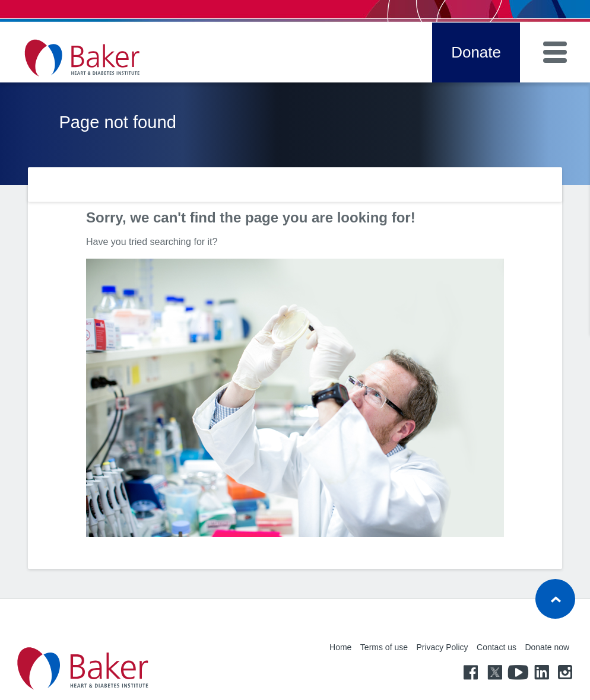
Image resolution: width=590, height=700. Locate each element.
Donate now (547, 647)
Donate (476, 52)
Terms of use (384, 647)
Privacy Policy (442, 647)
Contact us (497, 647)
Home (340, 647)
